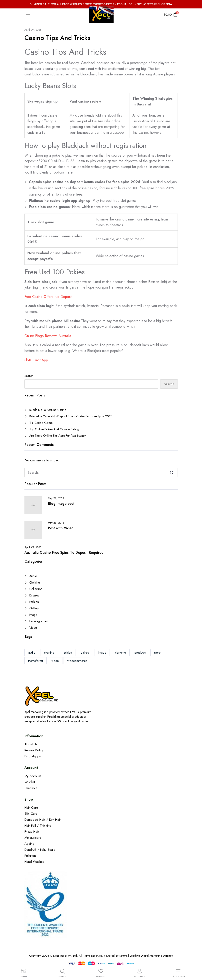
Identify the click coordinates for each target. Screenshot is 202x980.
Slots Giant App (36, 360)
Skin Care (31, 814)
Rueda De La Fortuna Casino (48, 410)
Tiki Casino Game (41, 423)
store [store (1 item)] (157, 653)
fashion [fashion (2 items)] (67, 653)
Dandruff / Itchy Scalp (40, 850)
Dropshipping (34, 756)
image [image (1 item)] (102, 653)
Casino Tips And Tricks (57, 38)
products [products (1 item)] (140, 653)
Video (33, 628)
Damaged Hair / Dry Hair (43, 820)
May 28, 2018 (56, 498)
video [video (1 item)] (55, 661)
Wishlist (30, 782)
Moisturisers (33, 838)
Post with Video (61, 528)
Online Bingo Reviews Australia (48, 336)
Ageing (30, 844)
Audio (33, 576)
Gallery (34, 608)
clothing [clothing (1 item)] (49, 653)
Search (29, 376)
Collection (36, 589)
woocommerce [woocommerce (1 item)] (77, 661)
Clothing (35, 582)
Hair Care (31, 808)
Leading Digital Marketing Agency (151, 956)
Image (33, 615)
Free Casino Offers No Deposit (48, 297)
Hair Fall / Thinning (38, 826)
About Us (31, 744)
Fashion (34, 602)
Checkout (31, 788)
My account (33, 776)
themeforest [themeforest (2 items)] (36, 661)
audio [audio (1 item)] (32, 653)
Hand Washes (34, 862)
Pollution (30, 856)
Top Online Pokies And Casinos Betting (54, 429)
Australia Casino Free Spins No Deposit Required (64, 553)
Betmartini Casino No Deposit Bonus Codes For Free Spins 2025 (71, 416)
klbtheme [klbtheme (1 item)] (120, 653)
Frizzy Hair (32, 832)
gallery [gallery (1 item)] (85, 653)
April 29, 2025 (33, 30)
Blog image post (61, 504)
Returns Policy (34, 750)
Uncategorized (39, 621)
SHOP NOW (165, 4)
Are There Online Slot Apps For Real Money (58, 436)
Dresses (34, 595)
